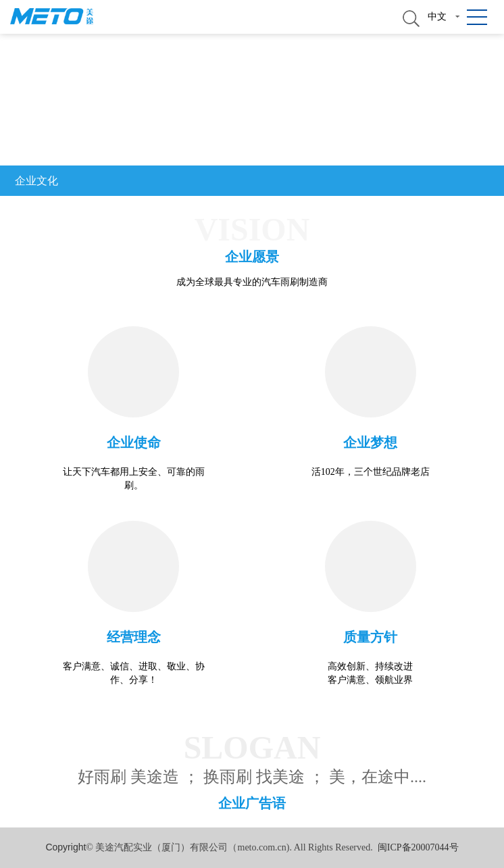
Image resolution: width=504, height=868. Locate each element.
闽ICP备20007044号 (418, 847)
